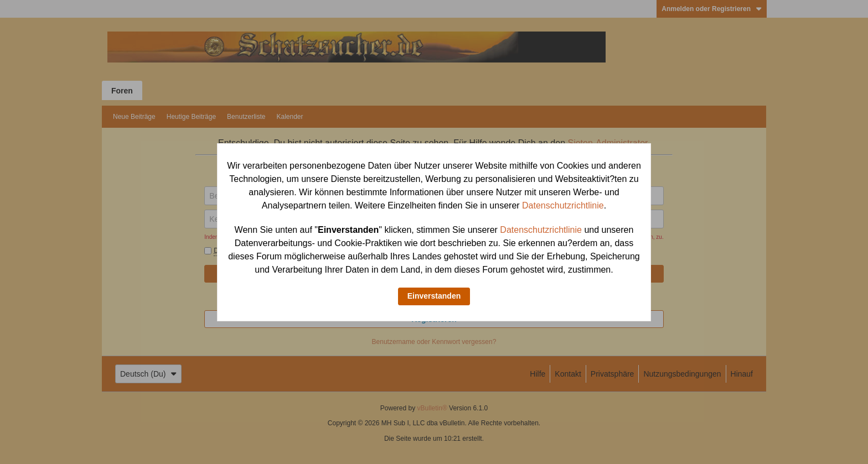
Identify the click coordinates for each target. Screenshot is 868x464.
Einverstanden (434, 296)
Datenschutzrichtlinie (563, 205)
